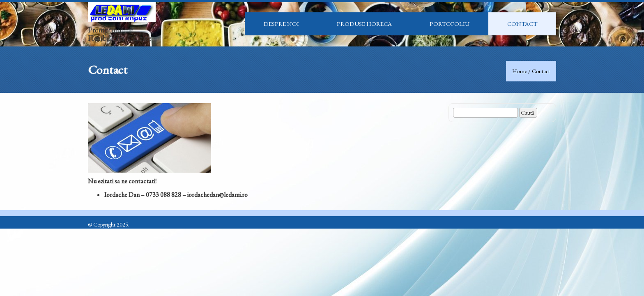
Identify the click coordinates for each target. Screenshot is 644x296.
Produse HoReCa (364, 24)
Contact (522, 24)
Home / (522, 71)
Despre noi (281, 24)
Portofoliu (450, 24)
